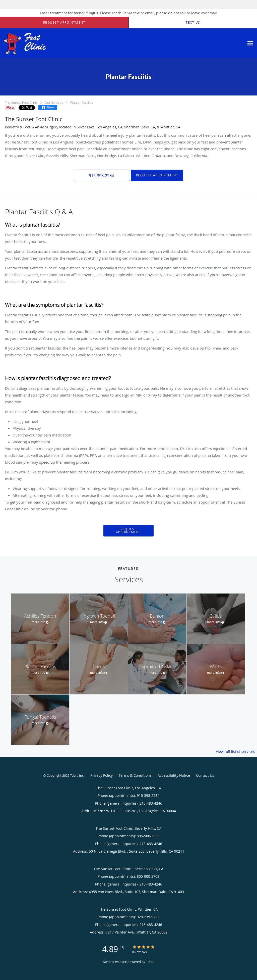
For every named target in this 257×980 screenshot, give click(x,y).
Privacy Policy (102, 775)
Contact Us (205, 775)
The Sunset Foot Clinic (21, 103)
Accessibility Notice (174, 775)
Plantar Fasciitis (82, 103)
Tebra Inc (77, 775)
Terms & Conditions (135, 775)
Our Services (54, 103)
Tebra (150, 962)
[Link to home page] (63, 43)
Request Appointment (157, 175)
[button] (64, 23)
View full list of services (235, 752)
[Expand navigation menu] (250, 43)
